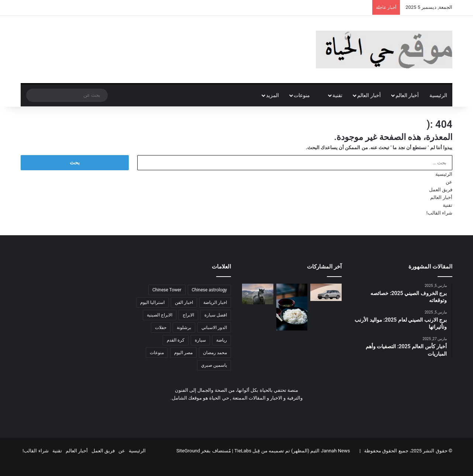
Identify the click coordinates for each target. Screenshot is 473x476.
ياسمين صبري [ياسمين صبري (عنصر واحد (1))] (214, 365)
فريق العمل (441, 190)
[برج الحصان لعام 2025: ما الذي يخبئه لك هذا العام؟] (258, 294)
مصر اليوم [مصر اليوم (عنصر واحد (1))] (183, 353)
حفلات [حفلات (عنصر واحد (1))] (161, 328)
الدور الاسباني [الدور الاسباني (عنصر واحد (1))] (214, 328)
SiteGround (188, 451)
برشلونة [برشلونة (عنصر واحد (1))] (184, 328)
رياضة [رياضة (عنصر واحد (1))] (222, 340)
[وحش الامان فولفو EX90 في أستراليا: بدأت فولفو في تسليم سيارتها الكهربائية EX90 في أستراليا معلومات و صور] (326, 292)
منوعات (306, 95)
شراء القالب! (439, 213)
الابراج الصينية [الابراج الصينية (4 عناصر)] (160, 315)
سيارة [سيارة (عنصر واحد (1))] (200, 340)
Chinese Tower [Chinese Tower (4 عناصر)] (167, 290)
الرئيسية (438, 95)
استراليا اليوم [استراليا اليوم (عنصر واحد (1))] (152, 302)
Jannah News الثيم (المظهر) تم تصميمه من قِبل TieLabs (292, 451)
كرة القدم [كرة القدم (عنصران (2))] (176, 340)
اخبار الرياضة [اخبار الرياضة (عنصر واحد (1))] (215, 302)
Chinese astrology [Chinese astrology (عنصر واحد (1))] (209, 290)
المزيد (272, 95)
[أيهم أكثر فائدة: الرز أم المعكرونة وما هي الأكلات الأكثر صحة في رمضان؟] (292, 307)
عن (449, 182)
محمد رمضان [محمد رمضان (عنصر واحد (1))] (215, 353)
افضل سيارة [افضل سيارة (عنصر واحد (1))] (216, 315)
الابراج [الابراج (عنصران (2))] (188, 315)
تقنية (337, 95)
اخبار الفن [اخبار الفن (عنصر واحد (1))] (184, 302)
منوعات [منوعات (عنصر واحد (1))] (157, 353)
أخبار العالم (407, 95)
